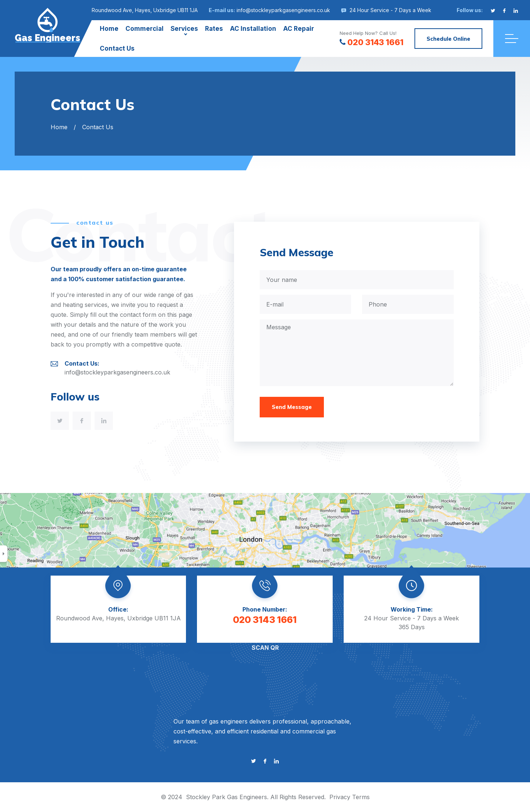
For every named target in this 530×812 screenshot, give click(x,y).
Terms (361, 797)
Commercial (145, 29)
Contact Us (117, 48)
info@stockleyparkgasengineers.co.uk (283, 10)
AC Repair (299, 29)
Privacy (340, 797)
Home (109, 29)
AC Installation (253, 29)
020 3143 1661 (372, 42)
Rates (214, 29)
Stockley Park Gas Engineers (226, 797)
